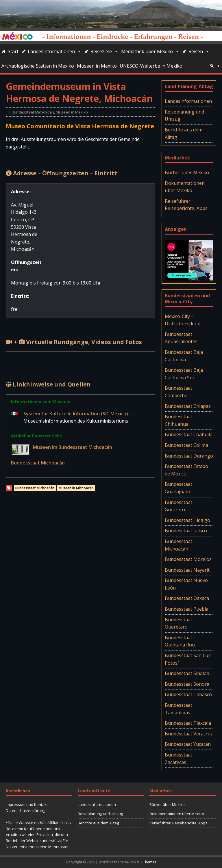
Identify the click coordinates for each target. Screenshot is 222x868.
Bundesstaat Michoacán (33, 112)
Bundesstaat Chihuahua (178, 420)
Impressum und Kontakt (27, 804)
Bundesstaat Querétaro (178, 623)
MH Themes (146, 862)
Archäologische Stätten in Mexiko (38, 66)
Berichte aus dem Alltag (184, 133)
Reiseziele (104, 51)
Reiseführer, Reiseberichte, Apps (186, 205)
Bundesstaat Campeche (178, 392)
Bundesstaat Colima (186, 445)
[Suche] (215, 66)
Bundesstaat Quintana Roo (180, 641)
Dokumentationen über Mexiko (185, 187)
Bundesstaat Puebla (187, 609)
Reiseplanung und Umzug (184, 116)
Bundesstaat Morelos (188, 559)
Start (13, 51)
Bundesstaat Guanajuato (178, 488)
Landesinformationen (54, 51)
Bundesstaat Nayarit (187, 570)
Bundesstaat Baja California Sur (184, 374)
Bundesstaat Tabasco (188, 694)
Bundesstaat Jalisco (186, 531)
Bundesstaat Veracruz (189, 734)
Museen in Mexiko (97, 66)
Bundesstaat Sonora (187, 684)
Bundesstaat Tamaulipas (178, 709)
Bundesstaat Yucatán (188, 744)
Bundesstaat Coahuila (189, 434)
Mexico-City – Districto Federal (183, 320)
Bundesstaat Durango (189, 456)
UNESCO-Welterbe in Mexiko (151, 66)
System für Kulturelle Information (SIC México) (76, 414)
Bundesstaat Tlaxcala (188, 723)
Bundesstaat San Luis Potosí (188, 659)
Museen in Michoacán (76, 488)
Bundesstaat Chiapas (188, 406)
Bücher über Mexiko (187, 172)
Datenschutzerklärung (25, 811)
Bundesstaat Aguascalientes (181, 338)
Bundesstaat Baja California (184, 356)
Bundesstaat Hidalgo (187, 520)
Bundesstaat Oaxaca (187, 598)
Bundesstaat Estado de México (186, 470)
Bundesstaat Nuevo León (186, 584)
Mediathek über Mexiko (150, 51)
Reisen (199, 51)
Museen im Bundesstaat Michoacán (73, 447)
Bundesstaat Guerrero (178, 506)
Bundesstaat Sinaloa (187, 673)
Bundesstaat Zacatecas (178, 759)
